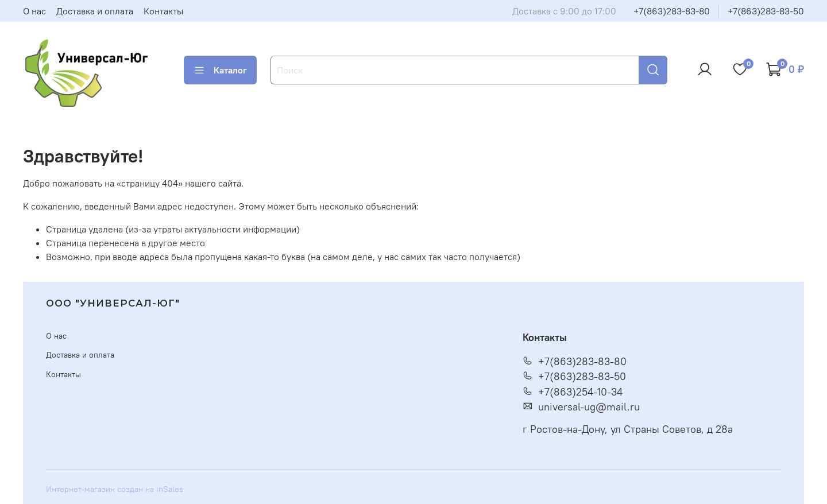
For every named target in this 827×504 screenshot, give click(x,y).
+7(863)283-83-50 (766, 11)
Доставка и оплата (95, 11)
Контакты (163, 11)
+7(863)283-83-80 (672, 11)
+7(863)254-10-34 (573, 392)
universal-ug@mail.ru (581, 407)
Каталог (220, 70)
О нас (34, 11)
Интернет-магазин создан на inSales (115, 489)
